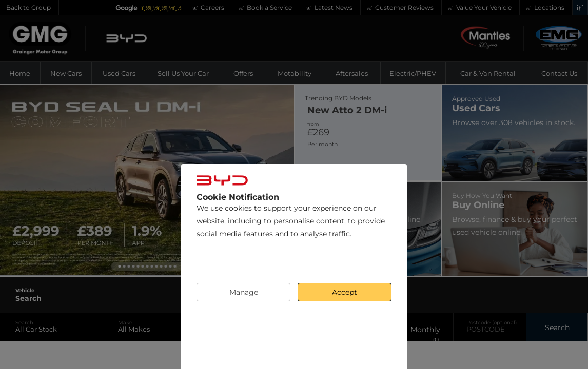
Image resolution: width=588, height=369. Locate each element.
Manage (244, 292)
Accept (345, 292)
